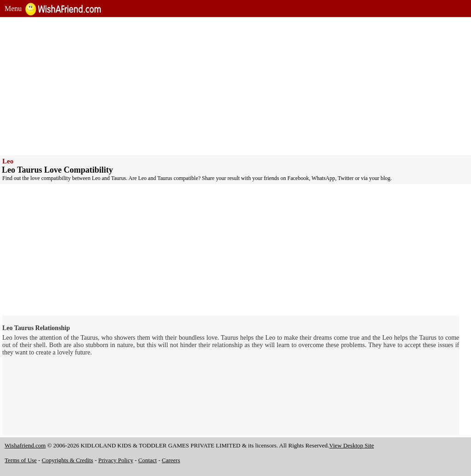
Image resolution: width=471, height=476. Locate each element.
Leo (8, 161)
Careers (171, 460)
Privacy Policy (116, 460)
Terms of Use (21, 460)
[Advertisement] (235, 86)
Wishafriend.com (25, 445)
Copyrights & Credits (68, 460)
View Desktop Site (352, 445)
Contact (148, 460)
